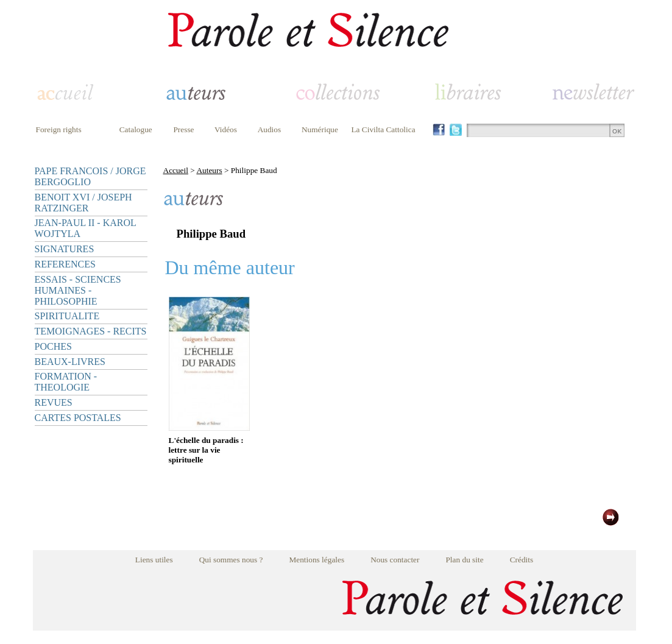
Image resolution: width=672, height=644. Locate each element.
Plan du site (464, 560)
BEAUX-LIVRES (70, 362)
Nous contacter (395, 560)
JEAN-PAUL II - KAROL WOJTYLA (86, 228)
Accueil (176, 170)
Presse (183, 129)
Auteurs (209, 170)
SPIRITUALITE (67, 316)
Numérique (320, 129)
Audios (270, 129)
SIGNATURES (65, 249)
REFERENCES (65, 264)
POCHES (53, 346)
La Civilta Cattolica (383, 129)
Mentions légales (317, 560)
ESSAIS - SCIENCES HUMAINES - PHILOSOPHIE (78, 290)
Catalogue (136, 129)
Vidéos (226, 129)
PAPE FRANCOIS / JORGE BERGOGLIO (90, 176)
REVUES (54, 402)
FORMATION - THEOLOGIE (66, 382)
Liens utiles (154, 560)
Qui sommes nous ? (231, 560)
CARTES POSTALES (78, 418)
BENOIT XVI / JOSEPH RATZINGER (83, 203)
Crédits (522, 560)
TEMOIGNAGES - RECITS (91, 331)
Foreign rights (59, 129)
